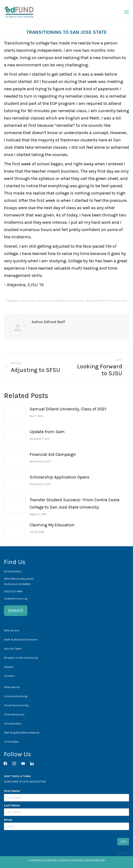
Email (9, 820)
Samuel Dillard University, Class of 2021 (68, 409)
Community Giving (16, 696)
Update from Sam (47, 432)
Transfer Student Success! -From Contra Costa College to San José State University (74, 504)
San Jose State (46, 301)
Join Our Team (13, 649)
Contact (9, 676)
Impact (9, 667)
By (96, 301)
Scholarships (13, 724)
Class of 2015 (28, 301)
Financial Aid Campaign (53, 454)
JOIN (123, 842)
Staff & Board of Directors (21, 640)
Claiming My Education (52, 525)
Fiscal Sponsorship (16, 705)
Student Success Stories (69, 301)
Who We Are (12, 631)
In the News (11, 742)
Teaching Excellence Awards (22, 733)
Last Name (13, 805)
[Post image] (15, 414)
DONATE (16, 611)
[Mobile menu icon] (126, 12)
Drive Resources (14, 714)
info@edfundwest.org (16, 599)
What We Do (12, 687)
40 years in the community (21, 658)
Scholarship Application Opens (60, 477)
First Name (13, 791)
